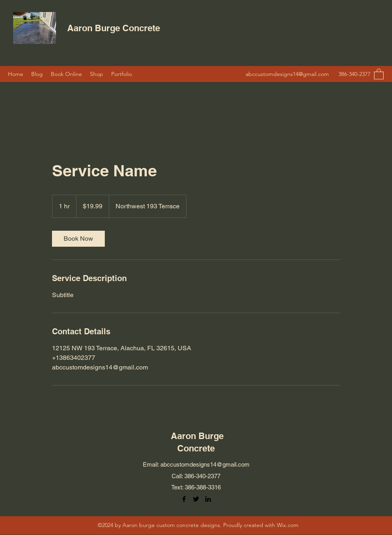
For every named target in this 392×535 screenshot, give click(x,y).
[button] (379, 74)
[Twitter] (196, 499)
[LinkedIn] (208, 499)
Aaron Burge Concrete (115, 28)
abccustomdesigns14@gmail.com (287, 74)
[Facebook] (184, 499)
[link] (78, 239)
